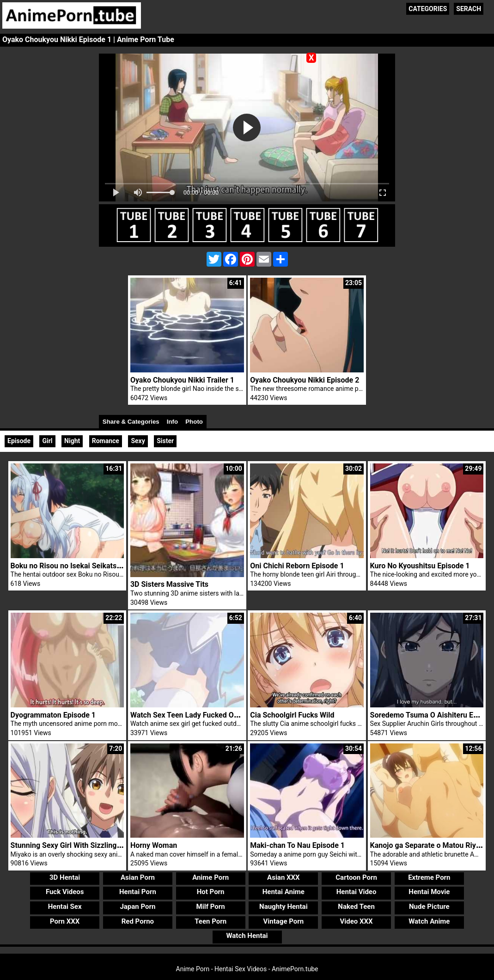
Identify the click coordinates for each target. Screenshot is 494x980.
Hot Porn (211, 892)
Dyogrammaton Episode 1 (53, 715)
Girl (47, 441)
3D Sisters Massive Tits (169, 584)
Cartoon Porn (356, 877)
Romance (106, 441)
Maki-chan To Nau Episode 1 (297, 845)
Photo (194, 422)
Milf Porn (211, 907)
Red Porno (138, 921)
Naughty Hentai (284, 907)
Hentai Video (357, 892)
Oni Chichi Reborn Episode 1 (297, 566)
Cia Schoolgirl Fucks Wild (292, 715)
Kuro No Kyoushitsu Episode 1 (420, 566)
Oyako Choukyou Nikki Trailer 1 (182, 380)
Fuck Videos (65, 892)
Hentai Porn (138, 892)
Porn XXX (65, 921)
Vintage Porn (284, 921)
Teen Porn (210, 921)
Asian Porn (138, 877)
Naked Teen (356, 907)
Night (72, 441)
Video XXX (357, 921)
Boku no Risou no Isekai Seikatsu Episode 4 (83, 566)
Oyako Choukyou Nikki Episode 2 (305, 380)
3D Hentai (65, 877)
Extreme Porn (429, 877)
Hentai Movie (429, 892)
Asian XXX (283, 877)
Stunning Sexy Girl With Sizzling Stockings (81, 845)
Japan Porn (137, 907)
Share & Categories (131, 422)
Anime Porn (210, 877)
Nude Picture (429, 907)
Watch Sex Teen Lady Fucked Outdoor (193, 715)
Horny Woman (154, 845)
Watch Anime (429, 921)
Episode (19, 441)
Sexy (138, 441)
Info (172, 422)
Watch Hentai (247, 936)
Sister (165, 441)
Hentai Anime (284, 892)
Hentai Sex (65, 907)
